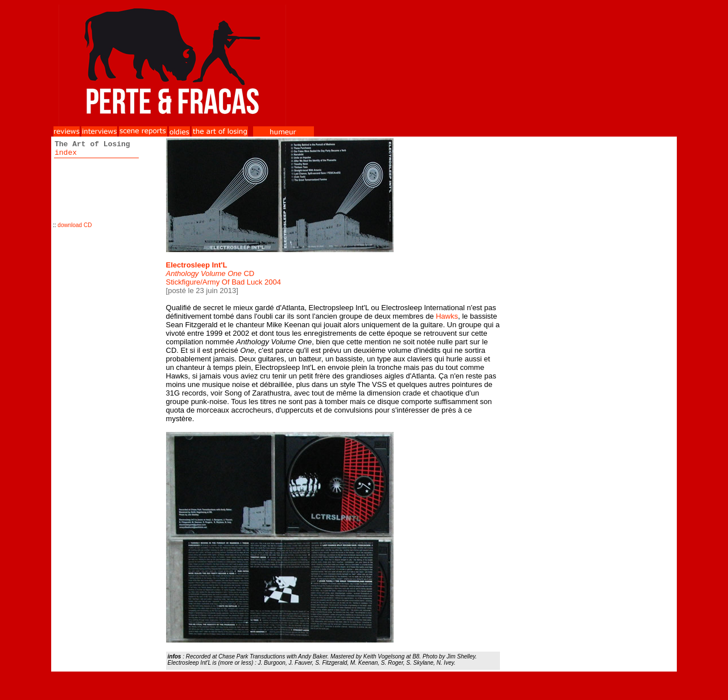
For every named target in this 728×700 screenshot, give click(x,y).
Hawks (447, 316)
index (66, 153)
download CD (75, 225)
